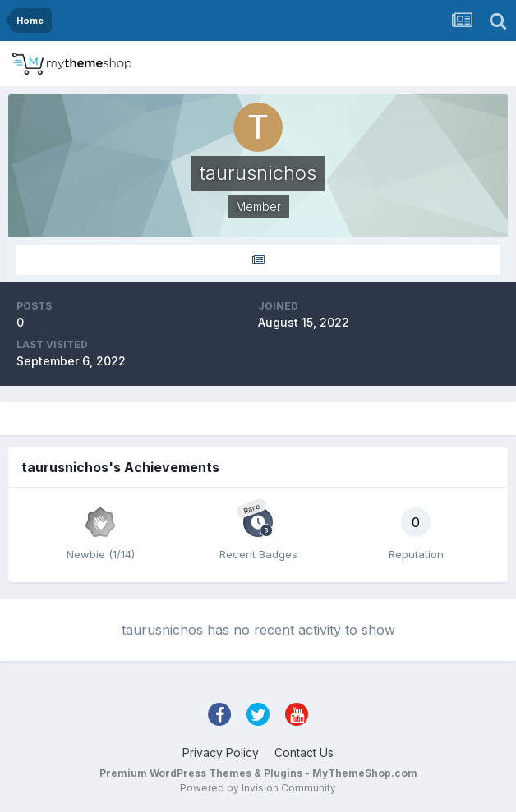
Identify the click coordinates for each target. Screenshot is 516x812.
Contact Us (304, 752)
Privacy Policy (221, 752)
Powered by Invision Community (258, 788)
